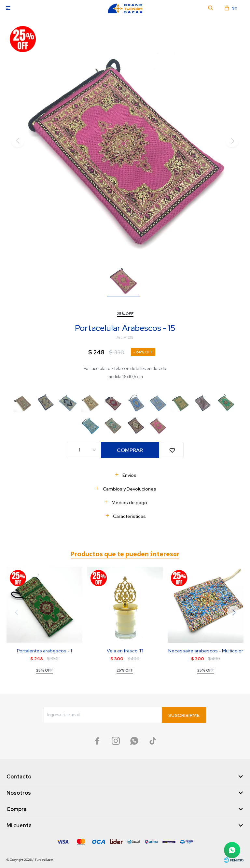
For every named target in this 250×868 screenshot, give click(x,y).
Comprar (130, 450)
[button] (234, 612)
